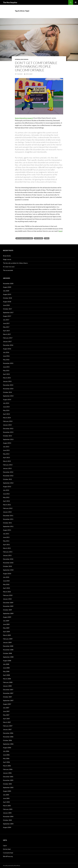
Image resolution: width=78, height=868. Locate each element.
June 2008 (6, 668)
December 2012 (8, 472)
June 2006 (6, 755)
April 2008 (6, 675)
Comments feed (8, 853)
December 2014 (8, 385)
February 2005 (8, 809)
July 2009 (6, 621)
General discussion (22, 59)
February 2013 (8, 465)
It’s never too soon (9, 267)
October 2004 (7, 820)
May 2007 (6, 715)
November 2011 (8, 519)
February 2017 (8, 338)
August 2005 (7, 791)
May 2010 (6, 584)
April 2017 (6, 331)
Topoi (47, 238)
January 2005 (7, 813)
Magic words (7, 259)
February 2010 (8, 595)
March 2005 (7, 806)
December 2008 (8, 646)
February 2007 (8, 726)
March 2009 (7, 635)
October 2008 (7, 653)
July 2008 (6, 664)
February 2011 (8, 552)
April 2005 (6, 802)
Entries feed (7, 849)
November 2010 (8, 563)
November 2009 (8, 606)
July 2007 (6, 708)
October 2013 (7, 436)
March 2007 (7, 722)
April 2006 (6, 762)
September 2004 (8, 824)
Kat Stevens (39, 238)
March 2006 (7, 766)
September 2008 (8, 657)
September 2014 (8, 396)
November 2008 (8, 650)
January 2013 (7, 468)
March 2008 (7, 679)
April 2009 (6, 632)
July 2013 (6, 447)
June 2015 (6, 367)
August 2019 (7, 294)
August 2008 (7, 661)
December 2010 (8, 559)
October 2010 (7, 566)
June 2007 (6, 711)
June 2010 (6, 581)
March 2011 (7, 548)
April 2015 (6, 374)
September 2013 (8, 439)
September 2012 (8, 483)
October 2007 (7, 697)
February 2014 (8, 421)
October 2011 (7, 523)
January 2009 (7, 642)
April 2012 (6, 501)
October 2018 (7, 298)
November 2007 (8, 693)
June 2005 (6, 798)
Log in (5, 845)
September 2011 (8, 526)
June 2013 (6, 450)
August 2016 (7, 349)
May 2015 (6, 370)
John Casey (29, 74)
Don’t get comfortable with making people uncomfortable (36, 66)
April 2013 (6, 458)
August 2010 (7, 574)
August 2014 (7, 400)
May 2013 (6, 454)
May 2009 (6, 628)
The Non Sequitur (10, 2)
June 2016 (6, 356)
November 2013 (8, 432)
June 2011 (6, 537)
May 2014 (6, 410)
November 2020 (8, 283)
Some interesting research (24, 118)
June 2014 (6, 407)
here (60, 231)
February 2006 (8, 769)
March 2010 (7, 592)
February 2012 (8, 508)
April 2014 (6, 414)
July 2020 (6, 291)
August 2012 (7, 487)
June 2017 (6, 323)
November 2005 (8, 780)
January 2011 (7, 555)
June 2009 (6, 624)
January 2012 (7, 512)
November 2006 (8, 737)
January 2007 (7, 729)
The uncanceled (8, 270)
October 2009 (7, 610)
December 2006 (8, 733)
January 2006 (7, 773)
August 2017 (7, 316)
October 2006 (7, 740)
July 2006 (6, 751)
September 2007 (8, 700)
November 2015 (8, 363)
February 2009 (8, 639)
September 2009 (8, 613)
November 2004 (8, 816)
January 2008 (7, 686)
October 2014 (7, 392)
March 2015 (7, 378)
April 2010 (6, 588)
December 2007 (8, 690)
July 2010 (6, 577)
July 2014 (6, 403)
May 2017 (6, 327)
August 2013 (7, 443)
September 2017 (8, 312)
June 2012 (6, 494)
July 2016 (6, 352)
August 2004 (7, 827)
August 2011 (7, 530)
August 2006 (7, 748)
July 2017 (6, 320)
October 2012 (7, 479)
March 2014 (7, 418)
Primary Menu (76, 2)
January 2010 (7, 599)
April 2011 (6, 545)
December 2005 (8, 777)
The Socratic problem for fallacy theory (15, 263)
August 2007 (7, 704)
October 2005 (7, 784)
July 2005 (6, 795)
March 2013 (7, 461)
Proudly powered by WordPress (12, 866)
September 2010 (8, 570)
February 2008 (8, 682)
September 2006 (8, 744)
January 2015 (7, 381)
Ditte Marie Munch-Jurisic (24, 238)
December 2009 (8, 603)
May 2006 (6, 758)
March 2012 (7, 505)
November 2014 (8, 389)
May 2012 (6, 497)
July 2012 (6, 490)
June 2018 (6, 305)
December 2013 (8, 429)
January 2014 (7, 425)
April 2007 (6, 719)
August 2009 (7, 617)
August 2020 (7, 287)
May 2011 (6, 541)
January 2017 (7, 341)
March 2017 (7, 334)
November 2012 (8, 476)
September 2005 (8, 787)
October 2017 (7, 309)
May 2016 (6, 360)
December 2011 (8, 516)
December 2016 (8, 345)
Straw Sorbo (7, 256)
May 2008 (6, 671)
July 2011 (6, 534)
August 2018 (7, 302)
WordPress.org (8, 856)
